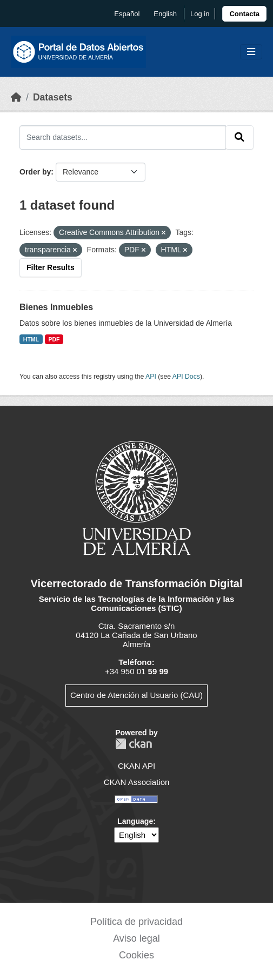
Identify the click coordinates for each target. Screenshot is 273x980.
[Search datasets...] (123, 137)
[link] (244, 14)
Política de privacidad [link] (136, 922)
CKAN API (136, 766)
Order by (35, 172)
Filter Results (51, 267)
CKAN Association (137, 782)
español (127, 14)
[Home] (16, 97)
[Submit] (239, 137)
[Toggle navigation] (251, 52)
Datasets (53, 97)
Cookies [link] (136, 955)
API (151, 377)
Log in (200, 14)
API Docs (186, 377)
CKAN (134, 744)
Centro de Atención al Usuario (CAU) (136, 695)
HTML (31, 339)
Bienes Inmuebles (56, 307)
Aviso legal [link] (136, 938)
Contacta (244, 14)
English (165, 14)
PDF (54, 339)
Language (135, 821)
